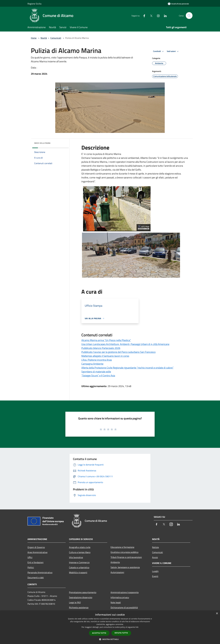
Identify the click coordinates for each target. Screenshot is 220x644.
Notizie (155, 547)
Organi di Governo (36, 547)
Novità (44, 38)
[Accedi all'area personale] (178, 4)
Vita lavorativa (76, 557)
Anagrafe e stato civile (80, 547)
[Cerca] (189, 16)
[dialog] (110, 627)
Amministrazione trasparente (125, 592)
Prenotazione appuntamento (83, 592)
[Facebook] (143, 15)
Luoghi (155, 571)
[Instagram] (157, 15)
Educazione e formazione (122, 547)
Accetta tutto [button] (99, 633)
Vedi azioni (173, 51)
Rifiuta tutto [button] (121, 633)
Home (34, 38)
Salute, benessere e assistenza (125, 567)
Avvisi (155, 557)
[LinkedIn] (164, 15)
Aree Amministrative (37, 552)
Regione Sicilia (34, 4)
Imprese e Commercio (79, 562)
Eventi (155, 576)
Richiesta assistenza (79, 607)
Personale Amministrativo (40, 572)
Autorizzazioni (117, 572)
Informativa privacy (120, 597)
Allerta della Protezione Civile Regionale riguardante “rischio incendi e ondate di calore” (127, 368)
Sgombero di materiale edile (96, 372)
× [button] (217, 614)
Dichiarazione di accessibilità (124, 607)
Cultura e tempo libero (80, 552)
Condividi (159, 51)
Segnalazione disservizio (81, 597)
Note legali (116, 602)
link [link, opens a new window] (137, 627)
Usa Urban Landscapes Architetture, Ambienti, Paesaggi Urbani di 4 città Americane (125, 344)
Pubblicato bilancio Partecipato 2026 (101, 348)
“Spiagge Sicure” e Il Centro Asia (98, 375)
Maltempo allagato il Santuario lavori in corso (105, 356)
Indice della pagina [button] (42, 143)
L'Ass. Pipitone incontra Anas (97, 360)
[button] (110, 639)
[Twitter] (150, 15)
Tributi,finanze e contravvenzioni (126, 557)
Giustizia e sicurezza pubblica (124, 552)
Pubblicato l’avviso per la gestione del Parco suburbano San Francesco (118, 352)
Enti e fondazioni (35, 562)
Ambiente (115, 562)
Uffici (30, 557)
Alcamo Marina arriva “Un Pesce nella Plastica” (106, 340)
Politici (31, 567)
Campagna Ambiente (92, 364)
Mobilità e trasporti (78, 572)
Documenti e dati (36, 577)
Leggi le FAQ (75, 602)
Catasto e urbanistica (79, 567)
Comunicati (56, 38)
